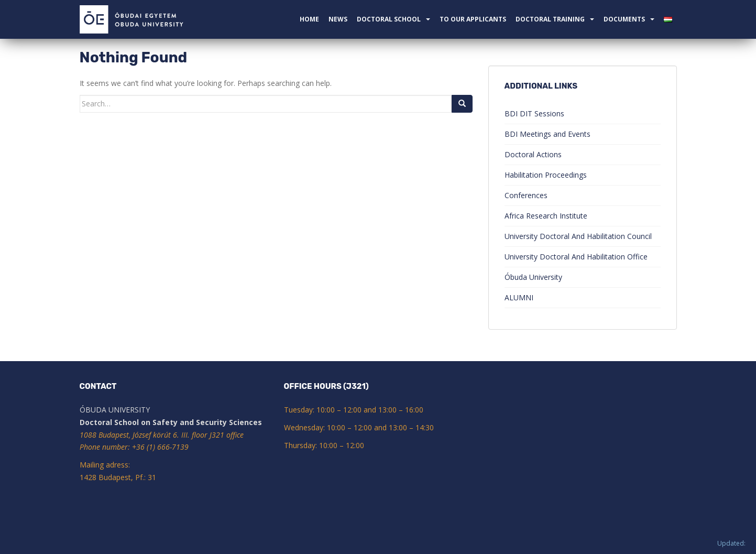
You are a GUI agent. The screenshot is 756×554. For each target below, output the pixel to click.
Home (309, 19)
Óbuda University (533, 277)
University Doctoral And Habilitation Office (576, 257)
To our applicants (473, 19)
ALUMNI (519, 297)
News (338, 19)
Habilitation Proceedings (546, 175)
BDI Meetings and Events (547, 134)
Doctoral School (389, 19)
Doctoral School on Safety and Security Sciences (171, 422)
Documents (624, 19)
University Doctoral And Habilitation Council (578, 236)
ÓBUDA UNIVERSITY (115, 410)
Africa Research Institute (546, 216)
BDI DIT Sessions (534, 113)
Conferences (526, 195)
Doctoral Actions (533, 154)
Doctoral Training (550, 19)
